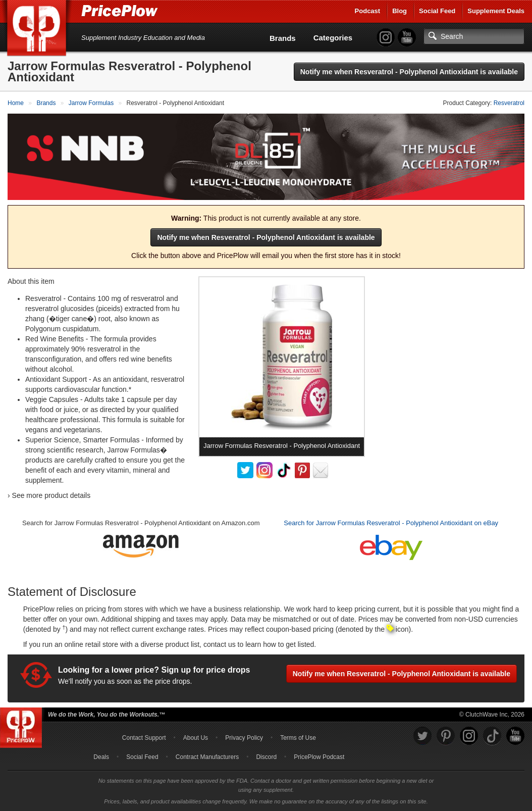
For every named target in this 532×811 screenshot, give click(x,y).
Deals (101, 757)
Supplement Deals (496, 11)
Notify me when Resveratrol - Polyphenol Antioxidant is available (409, 72)
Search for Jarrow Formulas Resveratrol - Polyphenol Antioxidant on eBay (391, 523)
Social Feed (437, 11)
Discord (266, 757)
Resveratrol (509, 103)
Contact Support (144, 738)
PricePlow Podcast (319, 757)
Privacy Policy (244, 738)
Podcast (368, 11)
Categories (333, 38)
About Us (196, 738)
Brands (283, 38)
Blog (400, 11)
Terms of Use (298, 738)
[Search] (474, 36)
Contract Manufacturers (207, 757)
